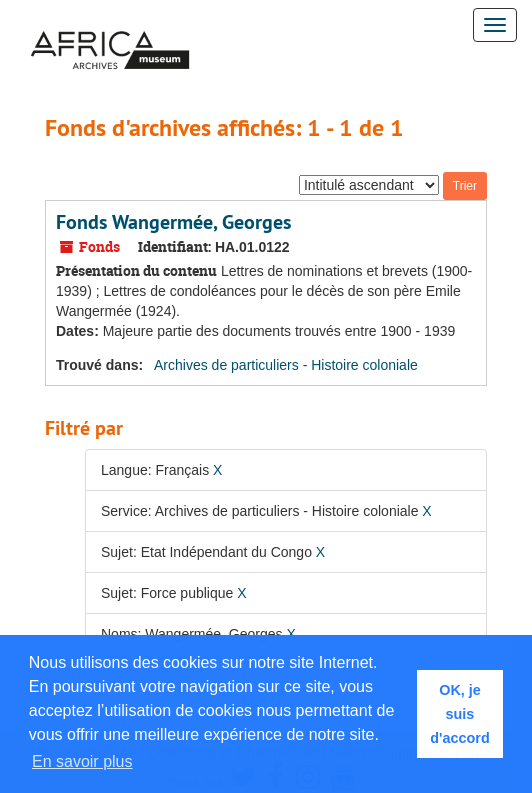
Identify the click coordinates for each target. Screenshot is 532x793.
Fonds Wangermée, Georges (173, 222)
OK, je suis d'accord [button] (459, 714)
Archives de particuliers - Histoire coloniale (286, 365)
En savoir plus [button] (82, 761)
